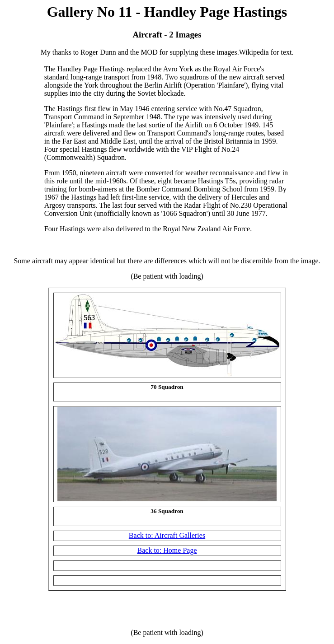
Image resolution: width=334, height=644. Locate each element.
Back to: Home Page (167, 550)
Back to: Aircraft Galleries (167, 535)
